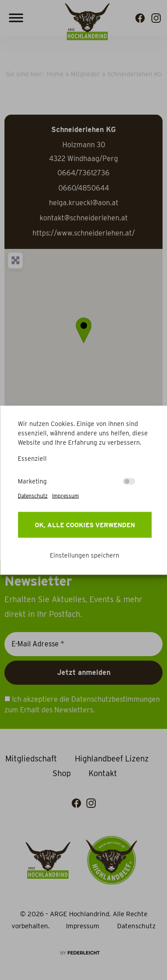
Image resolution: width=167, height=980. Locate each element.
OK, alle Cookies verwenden (85, 525)
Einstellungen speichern (85, 555)
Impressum (65, 495)
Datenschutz (33, 495)
